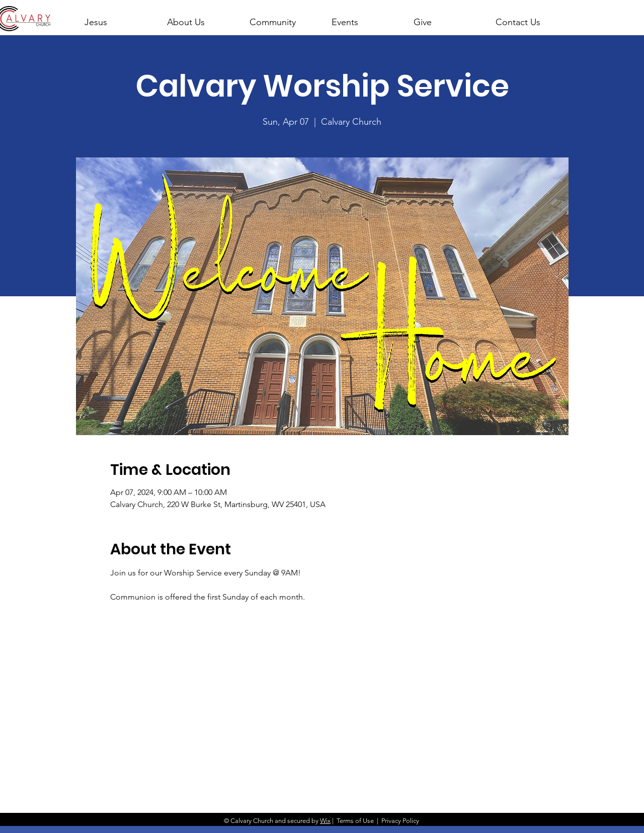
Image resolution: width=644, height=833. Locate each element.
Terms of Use (355, 821)
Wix (325, 821)
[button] (199, 18)
